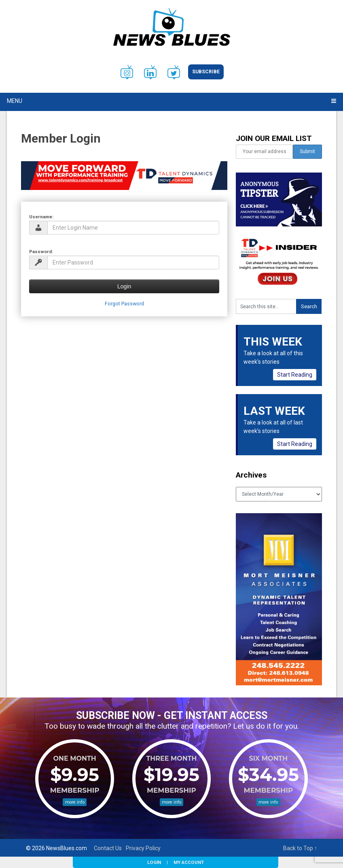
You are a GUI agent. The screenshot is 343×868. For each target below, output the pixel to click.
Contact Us (108, 848)
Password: (41, 252)
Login (154, 862)
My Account (189, 862)
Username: (41, 217)
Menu (15, 101)
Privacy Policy (143, 848)
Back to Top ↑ (300, 848)
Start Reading (295, 375)
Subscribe (206, 72)
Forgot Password (124, 304)
